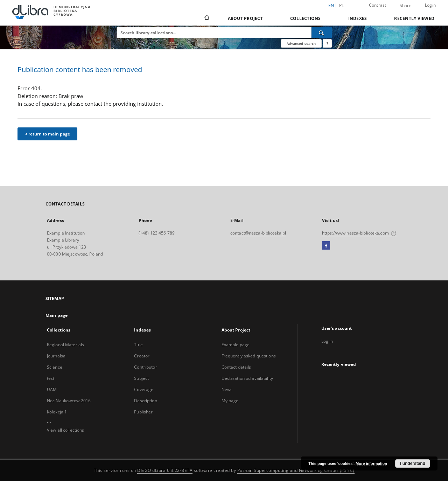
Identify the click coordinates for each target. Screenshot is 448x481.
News (227, 389)
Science (55, 367)
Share (406, 6)
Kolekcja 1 (57, 412)
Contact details (236, 367)
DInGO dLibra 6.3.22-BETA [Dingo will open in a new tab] (165, 470)
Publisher (143, 412)
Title (138, 345)
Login (430, 5)
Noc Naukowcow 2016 (69, 401)
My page (230, 401)
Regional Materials (65, 345)
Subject (141, 378)
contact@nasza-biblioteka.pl (258, 233)
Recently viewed (414, 18)
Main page (57, 315)
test (51, 378)
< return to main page (47, 134)
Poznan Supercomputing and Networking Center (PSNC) (296, 470)
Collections (306, 18)
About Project (245, 18)
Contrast (378, 5)
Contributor (145, 367)
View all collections (65, 430)
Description (145, 401)
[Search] (322, 33)
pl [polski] (342, 5)
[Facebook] (326, 246)
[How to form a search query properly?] (327, 43)
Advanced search (301, 43)
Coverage (144, 389)
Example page (236, 345)
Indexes (358, 18)
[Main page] (206, 18)
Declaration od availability (247, 378)
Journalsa (56, 356)
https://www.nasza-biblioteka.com (359, 233)
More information (371, 463)
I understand (413, 463)
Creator (142, 356)
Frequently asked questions (249, 356)
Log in (327, 341)
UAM (52, 389)
